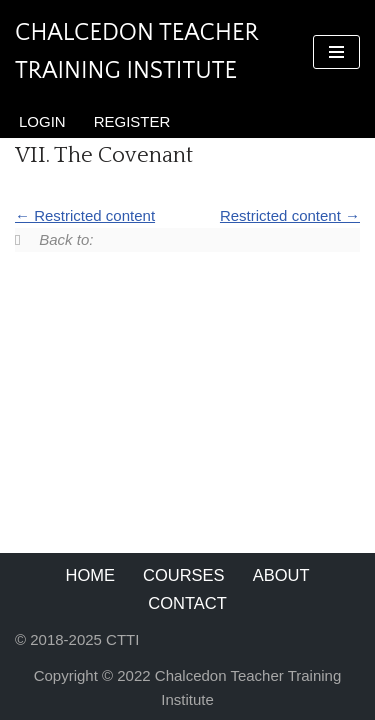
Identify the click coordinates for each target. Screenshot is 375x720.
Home (91, 575)
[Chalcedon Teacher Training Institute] (149, 52)
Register (132, 121)
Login (42, 121)
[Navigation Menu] (336, 52)
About (281, 575)
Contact (187, 603)
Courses (184, 575)
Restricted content (85, 215)
